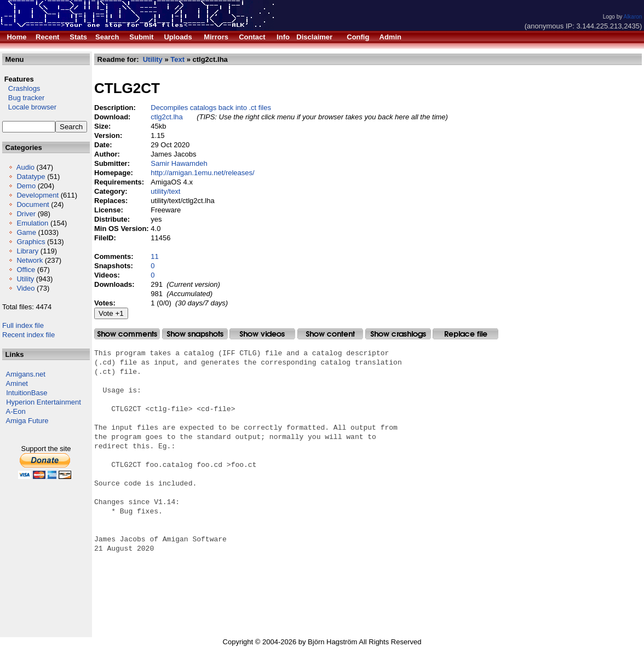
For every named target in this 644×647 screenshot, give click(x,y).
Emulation (32, 223)
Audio (25, 167)
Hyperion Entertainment (44, 402)
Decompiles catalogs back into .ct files (211, 108)
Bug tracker (23, 98)
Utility (25, 279)
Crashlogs (21, 88)
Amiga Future (27, 421)
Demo (26, 186)
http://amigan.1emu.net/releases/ (202, 173)
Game (26, 232)
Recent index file (28, 335)
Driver (26, 214)
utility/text (165, 191)
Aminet (17, 383)
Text (177, 59)
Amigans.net (26, 374)
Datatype (31, 177)
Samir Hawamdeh (179, 163)
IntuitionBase (27, 393)
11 (154, 256)
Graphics (31, 242)
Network (30, 260)
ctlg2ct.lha (167, 117)
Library (27, 251)
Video (25, 288)
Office (26, 270)
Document (33, 204)
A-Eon (16, 411)
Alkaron (633, 17)
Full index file (23, 325)
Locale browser (29, 107)
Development (38, 195)
